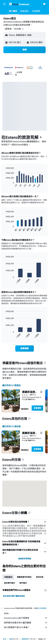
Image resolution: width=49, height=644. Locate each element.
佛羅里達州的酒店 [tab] (24, 577)
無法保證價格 (42, 608)
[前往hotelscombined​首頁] (19, 4)
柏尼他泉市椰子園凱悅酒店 (14, 596)
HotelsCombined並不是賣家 (26, 618)
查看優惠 (37, 408)
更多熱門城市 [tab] (10, 583)
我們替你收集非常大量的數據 (26, 623)
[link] (25, 349)
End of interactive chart (5, 186)
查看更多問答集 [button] (25, 559)
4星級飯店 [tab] (8, 577)
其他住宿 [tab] (40, 577)
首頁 (5, 639)
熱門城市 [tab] (23, 583)
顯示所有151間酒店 (11, 385)
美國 (11, 639)
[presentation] (45, 363)
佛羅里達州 (25, 639)
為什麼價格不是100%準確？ (26, 627)
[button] (4, 4)
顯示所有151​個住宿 (11, 426)
